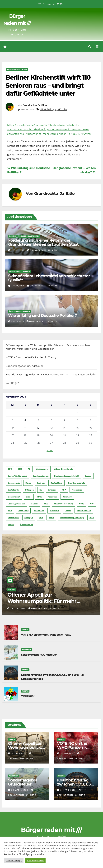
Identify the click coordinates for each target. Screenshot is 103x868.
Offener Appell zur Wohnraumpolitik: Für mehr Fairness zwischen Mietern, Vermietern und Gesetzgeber (43, 604)
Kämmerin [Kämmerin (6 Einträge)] (67, 497)
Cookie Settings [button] (14, 861)
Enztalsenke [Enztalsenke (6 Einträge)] (14, 490)
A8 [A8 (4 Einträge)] (29, 469)
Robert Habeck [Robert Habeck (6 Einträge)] (84, 511)
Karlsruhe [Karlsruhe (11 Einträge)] (52, 497)
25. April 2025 (20, 790)
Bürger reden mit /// (51, 830)
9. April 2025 (68, 790)
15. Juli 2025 (18, 608)
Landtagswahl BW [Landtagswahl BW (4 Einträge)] (16, 504)
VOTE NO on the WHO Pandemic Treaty (31, 357)
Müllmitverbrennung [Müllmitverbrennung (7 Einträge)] (64, 504)
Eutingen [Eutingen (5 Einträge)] (52, 490)
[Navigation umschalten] (97, 47)
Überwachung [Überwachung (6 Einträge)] (27, 525)
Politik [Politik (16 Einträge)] (68, 511)
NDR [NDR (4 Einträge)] (92, 504)
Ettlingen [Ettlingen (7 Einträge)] (29, 490)
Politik (12, 236)
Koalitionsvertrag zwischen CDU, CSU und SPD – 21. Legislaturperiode (51, 374)
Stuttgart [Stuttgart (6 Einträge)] (29, 518)
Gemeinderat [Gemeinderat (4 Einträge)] (14, 497)
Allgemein (27, 650)
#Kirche (62, 109)
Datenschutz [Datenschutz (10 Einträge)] (14, 483)
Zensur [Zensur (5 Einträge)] (11, 525)
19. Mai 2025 (68, 753)
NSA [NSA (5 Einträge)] (10, 511)
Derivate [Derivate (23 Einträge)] (41, 483)
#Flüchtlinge (48, 109)
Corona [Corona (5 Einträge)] (88, 476)
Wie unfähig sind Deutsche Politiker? (42, 315)
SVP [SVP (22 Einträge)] (41, 518)
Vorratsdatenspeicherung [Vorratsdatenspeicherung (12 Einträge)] (72, 518)
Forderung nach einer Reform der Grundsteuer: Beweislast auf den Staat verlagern (43, 244)
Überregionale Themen (17, 70)
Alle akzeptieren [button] (35, 861)
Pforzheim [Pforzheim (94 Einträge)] (39, 511)
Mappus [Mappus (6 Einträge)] (35, 504)
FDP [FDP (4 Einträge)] (64, 490)
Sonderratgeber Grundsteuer (24, 366)
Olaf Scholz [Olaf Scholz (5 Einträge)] (23, 511)
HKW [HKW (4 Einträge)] (40, 497)
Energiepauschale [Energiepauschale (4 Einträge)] (77, 483)
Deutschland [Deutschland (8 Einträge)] (56, 483)
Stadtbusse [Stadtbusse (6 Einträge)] (13, 518)
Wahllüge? (12, 383)
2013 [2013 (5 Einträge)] (20, 469)
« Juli (50, 450)
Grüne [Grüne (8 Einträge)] (29, 497)
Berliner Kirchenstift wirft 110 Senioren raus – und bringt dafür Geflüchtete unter (48, 85)
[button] (90, 47)
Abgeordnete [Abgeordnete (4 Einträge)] (42, 469)
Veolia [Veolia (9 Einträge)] (51, 518)
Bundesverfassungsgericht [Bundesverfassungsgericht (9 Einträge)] (67, 476)
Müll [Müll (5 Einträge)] (46, 504)
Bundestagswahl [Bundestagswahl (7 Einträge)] (41, 476)
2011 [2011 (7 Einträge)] (10, 469)
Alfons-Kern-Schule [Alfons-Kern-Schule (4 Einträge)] (64, 469)
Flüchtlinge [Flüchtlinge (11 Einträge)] (77, 490)
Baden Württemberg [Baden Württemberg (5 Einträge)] (17, 476)
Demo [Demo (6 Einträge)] (28, 483)
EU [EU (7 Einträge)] (41, 490)
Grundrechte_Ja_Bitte (35, 105)
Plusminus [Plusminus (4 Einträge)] (54, 511)
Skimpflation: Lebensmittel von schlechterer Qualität (49, 278)
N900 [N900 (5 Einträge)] (82, 504)
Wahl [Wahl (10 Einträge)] (92, 518)
